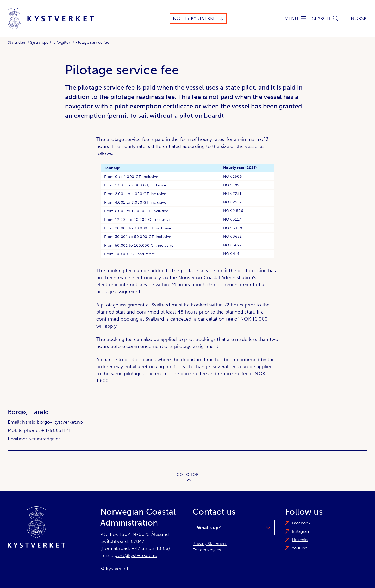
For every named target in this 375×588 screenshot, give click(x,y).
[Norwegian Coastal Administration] (51, 19)
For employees (207, 550)
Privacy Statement (210, 544)
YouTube (300, 548)
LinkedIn (300, 540)
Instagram (301, 531)
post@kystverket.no (136, 555)
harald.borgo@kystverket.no (52, 422)
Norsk (359, 18)
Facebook (301, 523)
